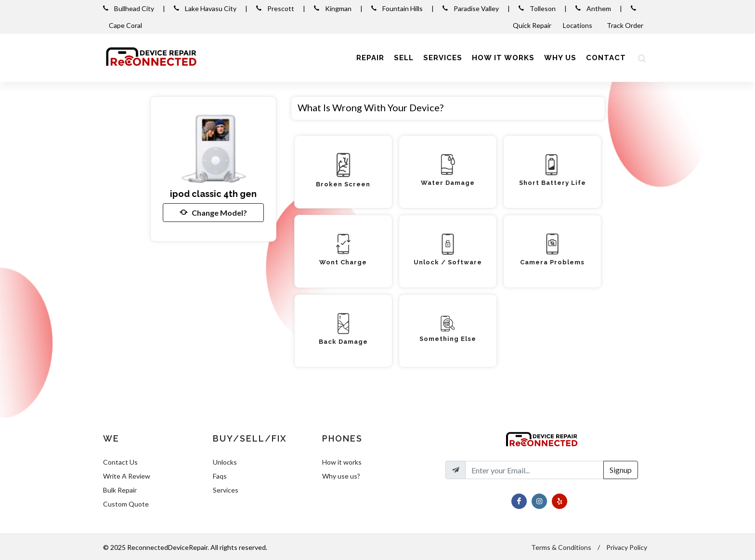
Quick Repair (532, 25)
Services (226, 490)
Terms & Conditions (561, 547)
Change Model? (213, 212)
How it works (342, 462)
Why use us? (341, 476)
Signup (621, 470)
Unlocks (225, 462)
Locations (578, 25)
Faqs (220, 476)
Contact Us (120, 462)
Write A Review (127, 476)
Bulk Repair (120, 490)
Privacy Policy (627, 547)
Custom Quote (126, 504)
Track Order (626, 25)
